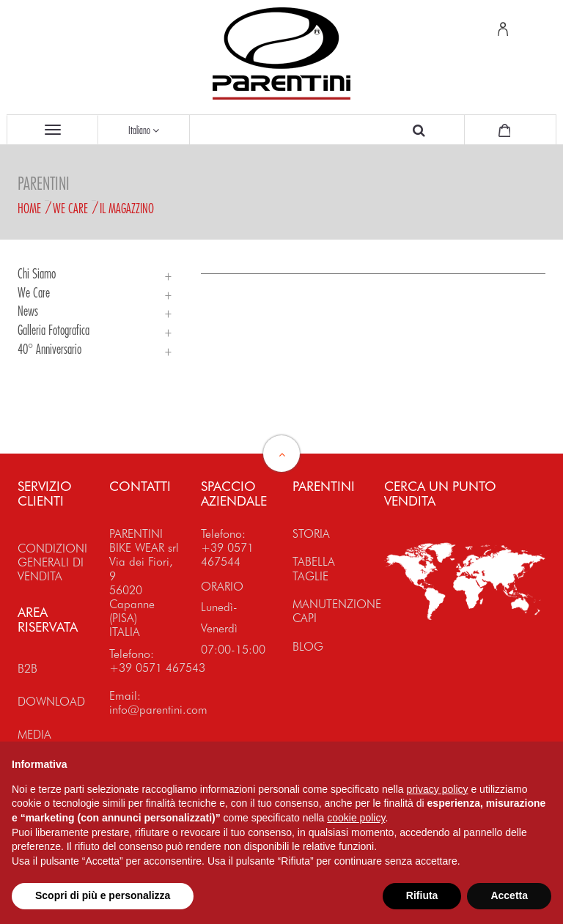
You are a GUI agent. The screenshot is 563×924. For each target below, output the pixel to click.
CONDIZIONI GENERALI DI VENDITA (52, 562)
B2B (27, 669)
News (28, 311)
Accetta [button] (509, 895)
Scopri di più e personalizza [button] (103, 895)
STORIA (311, 534)
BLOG (308, 647)
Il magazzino (127, 208)
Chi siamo (37, 273)
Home (29, 208)
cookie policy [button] (356, 818)
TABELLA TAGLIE (314, 569)
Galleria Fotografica (54, 330)
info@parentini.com (158, 710)
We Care (70, 208)
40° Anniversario (49, 349)
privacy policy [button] (438, 789)
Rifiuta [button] (422, 895)
